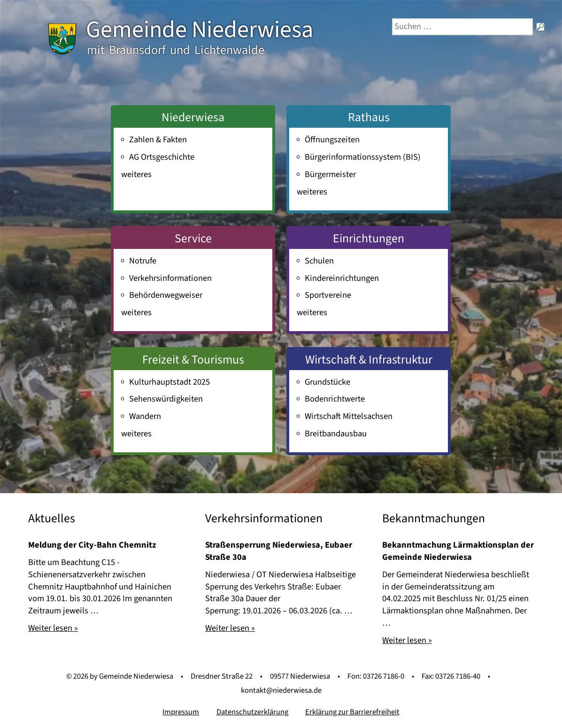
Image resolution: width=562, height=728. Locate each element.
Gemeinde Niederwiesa (200, 30)
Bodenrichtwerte (335, 399)
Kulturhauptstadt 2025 (169, 382)
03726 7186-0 (384, 676)
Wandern (145, 416)
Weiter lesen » (53, 628)
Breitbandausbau (336, 434)
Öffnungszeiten (332, 139)
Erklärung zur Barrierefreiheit (352, 712)
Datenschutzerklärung (252, 712)
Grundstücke (327, 382)
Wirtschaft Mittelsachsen (349, 416)
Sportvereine (328, 295)
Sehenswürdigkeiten (166, 399)
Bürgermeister (330, 174)
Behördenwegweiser (166, 295)
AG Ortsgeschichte (162, 157)
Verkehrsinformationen (170, 278)
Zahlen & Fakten (158, 139)
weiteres (136, 174)
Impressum (181, 712)
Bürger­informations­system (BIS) (363, 157)
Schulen (319, 261)
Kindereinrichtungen (342, 278)
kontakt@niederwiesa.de (281, 690)
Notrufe (143, 261)
